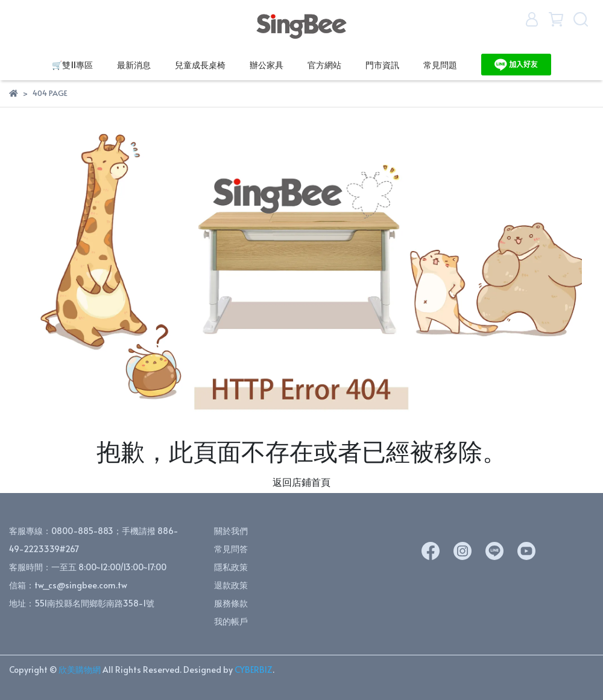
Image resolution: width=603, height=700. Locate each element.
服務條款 (231, 603)
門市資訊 (382, 65)
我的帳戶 (231, 621)
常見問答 (231, 549)
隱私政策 (231, 567)
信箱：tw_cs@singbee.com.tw (68, 585)
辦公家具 (267, 65)
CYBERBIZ (254, 670)
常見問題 (440, 65)
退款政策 (231, 585)
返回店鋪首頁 (301, 482)
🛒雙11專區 (72, 65)
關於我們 (231, 531)
